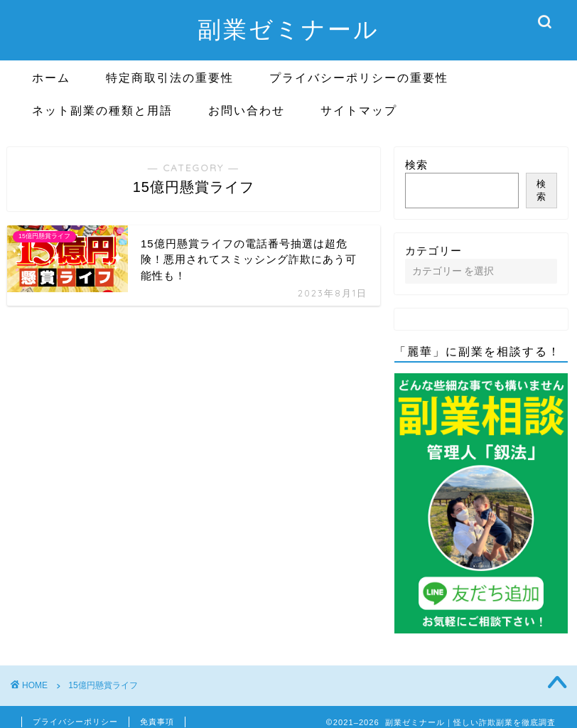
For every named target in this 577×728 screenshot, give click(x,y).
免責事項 (157, 722)
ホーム (51, 77)
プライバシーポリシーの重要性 (359, 77)
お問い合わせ (247, 110)
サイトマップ (359, 110)
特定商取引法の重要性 (170, 77)
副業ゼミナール (288, 29)
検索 (416, 165)
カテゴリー (433, 251)
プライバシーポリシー (75, 722)
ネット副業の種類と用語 (102, 110)
